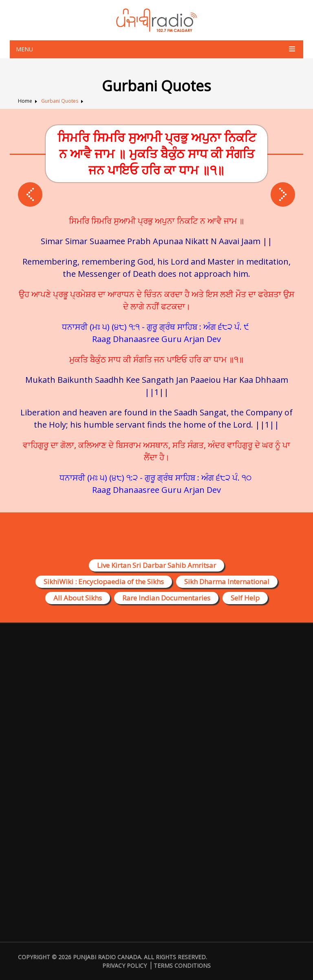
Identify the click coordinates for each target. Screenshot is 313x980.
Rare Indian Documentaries (166, 598)
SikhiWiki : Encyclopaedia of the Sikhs (104, 582)
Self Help (245, 598)
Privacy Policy (125, 966)
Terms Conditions (182, 966)
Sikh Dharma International (227, 582)
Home (25, 101)
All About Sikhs (78, 598)
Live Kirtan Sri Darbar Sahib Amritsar (156, 565)
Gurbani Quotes (60, 101)
